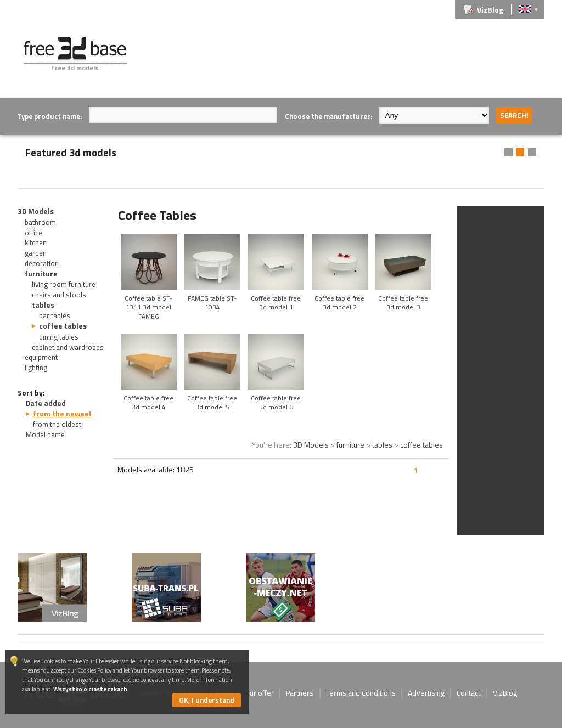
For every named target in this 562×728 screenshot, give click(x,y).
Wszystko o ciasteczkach (90, 689)
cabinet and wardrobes (68, 347)
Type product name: (50, 116)
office (33, 233)
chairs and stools (59, 295)
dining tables (59, 337)
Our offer (259, 693)
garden (36, 253)
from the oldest (57, 424)
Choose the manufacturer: (328, 116)
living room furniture (64, 284)
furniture (41, 274)
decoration (42, 263)
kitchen (36, 242)
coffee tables (63, 326)
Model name (45, 434)
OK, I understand (207, 700)
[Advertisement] (345, 61)
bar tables (55, 315)
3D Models (36, 211)
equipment (41, 357)
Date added (46, 403)
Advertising (426, 693)
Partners (300, 693)
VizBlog (490, 10)
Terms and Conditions (361, 693)
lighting (36, 368)
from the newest (62, 414)
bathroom (40, 222)
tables (43, 305)
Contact (468, 693)
